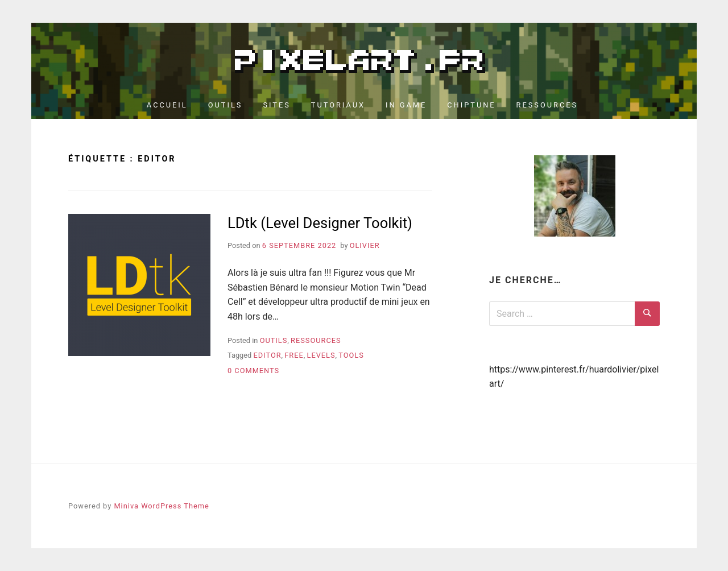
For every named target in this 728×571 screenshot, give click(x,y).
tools (351, 355)
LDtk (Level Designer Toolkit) (320, 223)
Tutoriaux (338, 105)
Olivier (365, 245)
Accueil (167, 105)
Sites (276, 105)
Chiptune (471, 105)
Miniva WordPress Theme (161, 506)
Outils (226, 105)
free (294, 355)
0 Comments (253, 371)
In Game (406, 105)
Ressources (547, 105)
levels (321, 355)
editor (267, 355)
